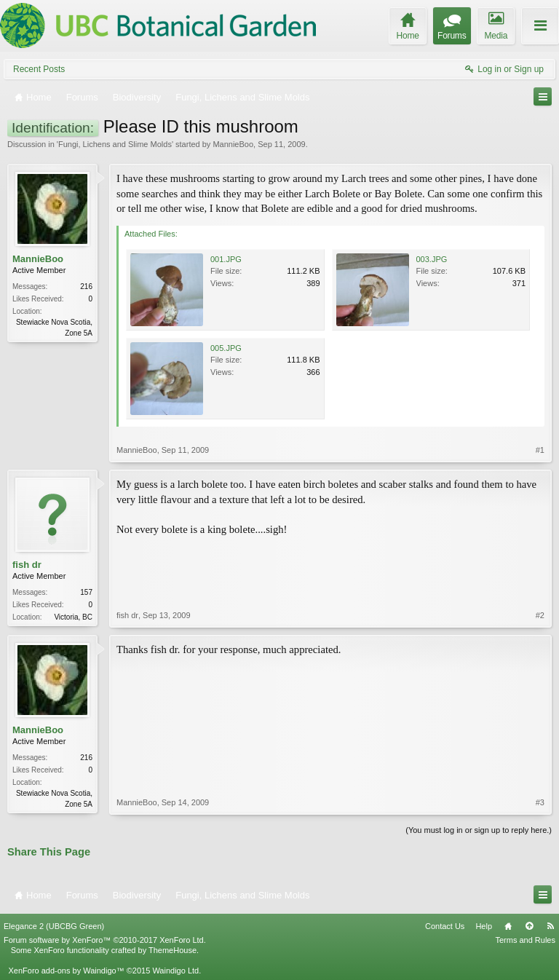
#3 (540, 802)
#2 (540, 615)
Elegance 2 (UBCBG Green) (54, 926)
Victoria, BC (73, 617)
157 (86, 592)
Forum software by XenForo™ (105, 940)
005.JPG (226, 348)
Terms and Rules (525, 940)
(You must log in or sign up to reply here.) (479, 830)
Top (529, 926)
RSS (550, 926)
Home (508, 926)
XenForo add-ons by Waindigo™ (66, 971)
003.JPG (432, 259)
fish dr (27, 565)
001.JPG (226, 259)
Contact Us (445, 926)
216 (86, 287)
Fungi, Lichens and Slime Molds (115, 144)
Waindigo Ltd (175, 971)
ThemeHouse (173, 950)
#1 (540, 450)
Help (484, 926)
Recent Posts (39, 69)
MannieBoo (233, 144)
